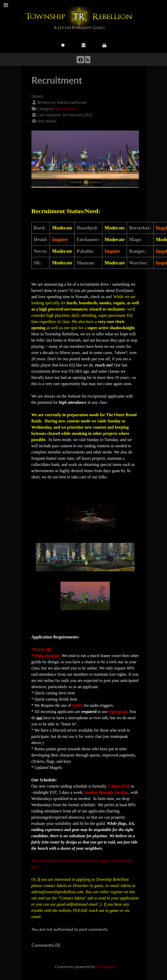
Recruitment (66, 109)
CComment (106, 967)
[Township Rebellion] (80, 18)
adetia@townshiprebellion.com (57, 892)
